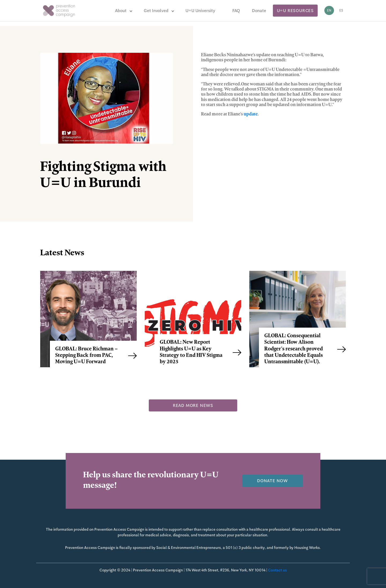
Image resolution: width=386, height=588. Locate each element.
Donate (259, 11)
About (121, 11)
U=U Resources (295, 11)
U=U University (200, 11)
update (251, 114)
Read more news (193, 405)
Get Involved (156, 11)
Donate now (272, 481)
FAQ (236, 11)
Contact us (277, 570)
